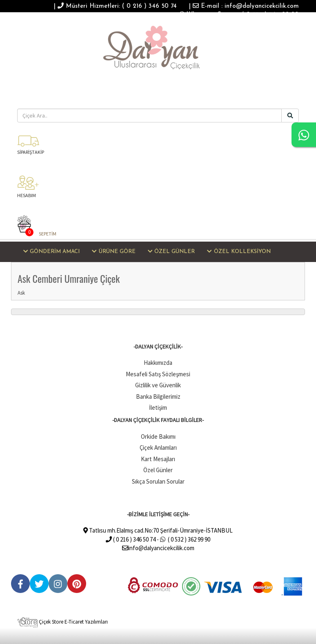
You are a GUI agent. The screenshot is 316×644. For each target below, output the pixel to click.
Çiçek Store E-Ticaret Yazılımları (62, 622)
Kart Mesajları (158, 459)
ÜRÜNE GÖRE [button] (113, 251)
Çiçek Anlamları (158, 447)
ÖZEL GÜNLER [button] (171, 251)
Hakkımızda (158, 363)
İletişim (158, 407)
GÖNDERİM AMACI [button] (51, 251)
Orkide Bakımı (158, 436)
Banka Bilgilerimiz (158, 396)
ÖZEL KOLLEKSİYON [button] (239, 251)
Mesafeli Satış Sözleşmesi (158, 374)
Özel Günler (158, 470)
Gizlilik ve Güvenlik (158, 385)
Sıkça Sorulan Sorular (158, 481)
